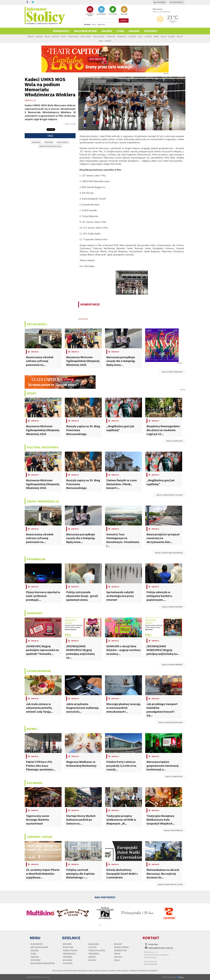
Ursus (140, 37)
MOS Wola (49, 142)
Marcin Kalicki (63, 142)
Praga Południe (99, 37)
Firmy (94, 24)
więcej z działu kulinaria (173, 830)
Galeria (107, 31)
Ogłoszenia (101, 24)
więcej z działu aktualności (172, 372)
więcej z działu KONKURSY (172, 664)
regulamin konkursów (43, 963)
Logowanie (160, 2)
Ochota (64, 37)
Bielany (47, 37)
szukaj (124, 20)
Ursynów (148, 37)
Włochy (180, 37)
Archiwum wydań (85, 31)
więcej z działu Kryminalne (172, 607)
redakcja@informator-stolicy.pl (160, 948)
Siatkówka (36, 142)
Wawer (156, 37)
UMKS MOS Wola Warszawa (50, 146)
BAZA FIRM (124, 10)
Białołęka (39, 37)
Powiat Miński (74, 37)
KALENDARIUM (101, 10)
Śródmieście (122, 37)
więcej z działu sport (174, 441)
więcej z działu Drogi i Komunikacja (169, 553)
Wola (101, 41)
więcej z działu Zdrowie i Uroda (170, 884)
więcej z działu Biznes (174, 776)
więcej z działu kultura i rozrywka (170, 495)
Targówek (132, 37)
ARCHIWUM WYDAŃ (90, 11)
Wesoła (164, 37)
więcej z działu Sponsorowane (171, 722)
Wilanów (172, 37)
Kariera (134, 31)
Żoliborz (108, 41)
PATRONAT (151, 31)
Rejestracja (177, 2)
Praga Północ (86, 37)
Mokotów (55, 37)
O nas (120, 31)
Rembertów (111, 37)
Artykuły (87, 24)
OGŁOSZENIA (113, 10)
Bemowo (31, 37)
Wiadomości (61, 31)
